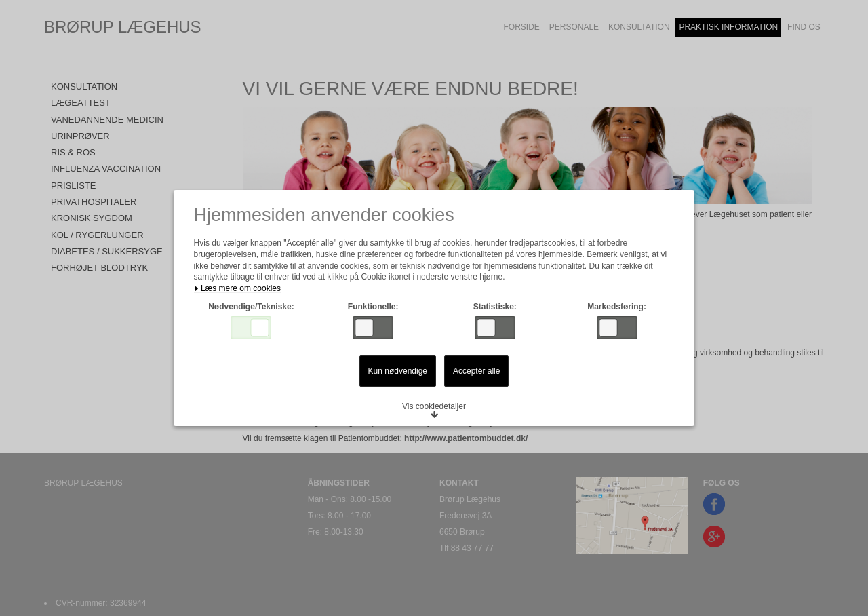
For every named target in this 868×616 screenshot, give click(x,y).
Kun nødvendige (398, 372)
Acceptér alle (476, 372)
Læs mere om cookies (240, 290)
